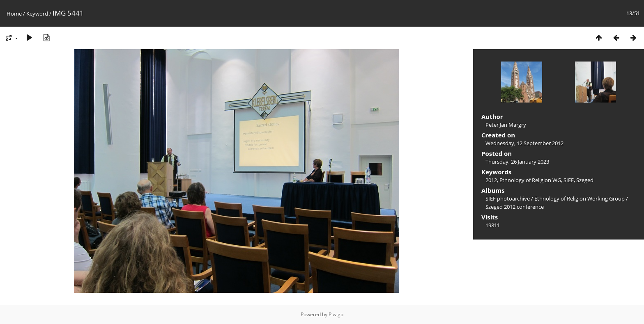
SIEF (569, 180)
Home (14, 14)
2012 (491, 180)
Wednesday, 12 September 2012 (524, 143)
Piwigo (336, 314)
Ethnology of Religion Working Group (580, 199)
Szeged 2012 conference (515, 207)
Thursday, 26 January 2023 (517, 162)
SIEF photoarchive (508, 199)
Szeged (585, 180)
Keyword (37, 14)
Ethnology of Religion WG (530, 180)
